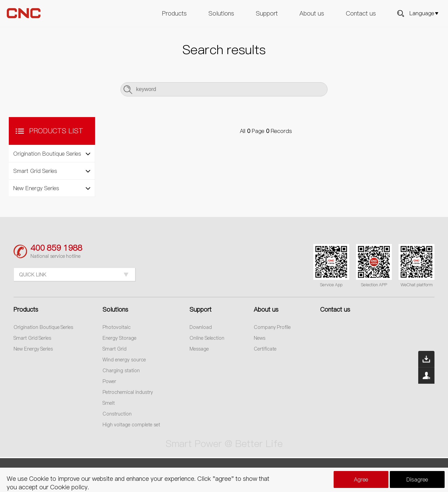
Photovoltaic (117, 327)
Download (201, 327)
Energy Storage (119, 338)
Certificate (265, 349)
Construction (117, 414)
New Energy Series (33, 349)
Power (109, 381)
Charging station (121, 371)
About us (312, 13)
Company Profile (272, 327)
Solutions (221, 13)
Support (267, 13)
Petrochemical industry (128, 392)
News (260, 338)
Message (199, 349)
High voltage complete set (131, 425)
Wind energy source (124, 360)
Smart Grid (115, 349)
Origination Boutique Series (43, 327)
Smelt (109, 403)
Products (174, 13)
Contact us (361, 13)
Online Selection (207, 338)
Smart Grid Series (32, 338)
